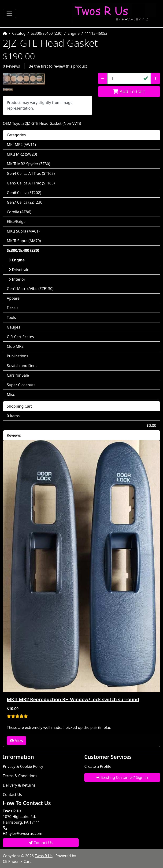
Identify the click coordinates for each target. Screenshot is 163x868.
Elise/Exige (16, 222)
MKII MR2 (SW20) (22, 154)
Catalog (19, 33)
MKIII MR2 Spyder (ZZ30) (28, 164)
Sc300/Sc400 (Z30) (46, 33)
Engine (74, 33)
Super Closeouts (21, 385)
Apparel (14, 298)
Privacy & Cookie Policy (23, 766)
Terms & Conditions (20, 776)
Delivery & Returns (19, 785)
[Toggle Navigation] (9, 14)
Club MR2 (15, 346)
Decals (13, 308)
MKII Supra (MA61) (23, 231)
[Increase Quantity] (155, 78)
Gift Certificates (20, 337)
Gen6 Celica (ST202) (24, 193)
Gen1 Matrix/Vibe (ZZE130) (30, 289)
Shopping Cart (19, 406)
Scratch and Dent (22, 366)
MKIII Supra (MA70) (24, 241)
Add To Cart (129, 91)
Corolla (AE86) (19, 212)
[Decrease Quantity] (103, 78)
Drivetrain (19, 270)
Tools (11, 317)
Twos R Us (44, 856)
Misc (11, 394)
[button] (24, 79)
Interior (17, 279)
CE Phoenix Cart (17, 861)
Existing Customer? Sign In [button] (122, 777)
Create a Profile (98, 766)
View (17, 741)
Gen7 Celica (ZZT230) (25, 202)
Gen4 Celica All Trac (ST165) (31, 173)
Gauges (13, 327)
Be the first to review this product (58, 66)
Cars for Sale (18, 375)
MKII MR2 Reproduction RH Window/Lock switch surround (73, 699)
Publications (17, 356)
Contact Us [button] (41, 843)
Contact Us (12, 795)
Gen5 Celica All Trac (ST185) (31, 183)
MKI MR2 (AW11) (21, 145)
